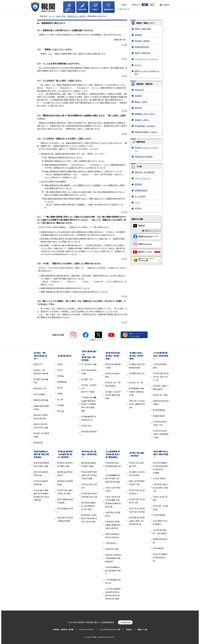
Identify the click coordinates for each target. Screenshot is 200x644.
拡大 (152, 5)
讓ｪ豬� (61, 376)
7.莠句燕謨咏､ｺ (111, 543)
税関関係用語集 (141, 190)
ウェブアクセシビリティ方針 (110, 629)
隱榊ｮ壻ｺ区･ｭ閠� (160, 395)
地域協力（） (142, 120)
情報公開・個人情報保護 (145, 172)
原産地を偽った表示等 (76, 16)
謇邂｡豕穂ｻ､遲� (89, 364)
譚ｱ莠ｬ (60, 370)
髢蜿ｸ (60, 399)
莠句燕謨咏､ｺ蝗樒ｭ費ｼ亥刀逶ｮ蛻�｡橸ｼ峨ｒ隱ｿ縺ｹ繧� (89, 518)
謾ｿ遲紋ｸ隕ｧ (87, 379)
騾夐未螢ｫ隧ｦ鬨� (41, 400)
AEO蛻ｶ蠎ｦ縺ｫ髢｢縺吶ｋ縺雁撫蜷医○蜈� (161, 434)
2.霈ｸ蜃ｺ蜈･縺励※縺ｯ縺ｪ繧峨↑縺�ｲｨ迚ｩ (161, 488)
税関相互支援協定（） (146, 132)
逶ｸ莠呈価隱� (159, 410)
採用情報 (138, 35)
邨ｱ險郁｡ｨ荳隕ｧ (136, 382)
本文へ (125, 5)
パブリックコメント (143, 178)
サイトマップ (124, 9)
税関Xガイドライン (97, 340)
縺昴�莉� (38, 442)
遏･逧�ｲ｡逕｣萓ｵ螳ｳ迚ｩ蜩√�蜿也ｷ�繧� (113, 395)
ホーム (52, 16)
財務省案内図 (126, 622)
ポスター (138, 65)
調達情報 (138, 184)
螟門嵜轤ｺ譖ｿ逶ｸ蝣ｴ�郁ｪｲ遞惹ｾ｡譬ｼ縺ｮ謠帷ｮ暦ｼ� (137, 521)
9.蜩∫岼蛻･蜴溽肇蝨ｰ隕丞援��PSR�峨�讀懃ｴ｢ (113, 558)
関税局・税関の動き (143, 53)
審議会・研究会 (141, 102)
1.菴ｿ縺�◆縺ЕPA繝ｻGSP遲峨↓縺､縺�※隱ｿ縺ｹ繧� (113, 478)
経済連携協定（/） (145, 126)
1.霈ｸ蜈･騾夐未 (159, 478)
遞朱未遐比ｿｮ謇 (41, 388)
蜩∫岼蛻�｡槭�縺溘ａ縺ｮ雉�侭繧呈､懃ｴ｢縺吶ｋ (88, 506)
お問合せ (138, 208)
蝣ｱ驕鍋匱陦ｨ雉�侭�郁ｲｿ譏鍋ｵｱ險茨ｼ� (136, 392)
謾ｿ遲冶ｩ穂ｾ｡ (87, 426)
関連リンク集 (142, 629)
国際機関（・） (145, 114)
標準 (145, 5)
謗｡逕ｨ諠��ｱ (40, 394)
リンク (137, 202)
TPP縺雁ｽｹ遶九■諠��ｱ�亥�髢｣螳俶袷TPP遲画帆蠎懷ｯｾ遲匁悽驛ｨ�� (89, 404)
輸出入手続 (61, 16)
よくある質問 (140, 196)
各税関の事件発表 (142, 47)
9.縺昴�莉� (158, 548)
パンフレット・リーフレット (146, 59)
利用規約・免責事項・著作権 (63, 629)
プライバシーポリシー (87, 629)
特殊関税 (138, 96)
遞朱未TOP (38, 364)
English (166, 5)
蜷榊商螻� (62, 382)
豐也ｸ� (61, 411)
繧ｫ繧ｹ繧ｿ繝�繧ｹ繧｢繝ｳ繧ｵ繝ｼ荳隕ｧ (160, 557)
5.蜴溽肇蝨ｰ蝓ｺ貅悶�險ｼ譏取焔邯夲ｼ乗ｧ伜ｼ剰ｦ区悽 (113, 525)
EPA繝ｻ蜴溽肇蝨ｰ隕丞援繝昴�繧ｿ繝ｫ (113, 466)
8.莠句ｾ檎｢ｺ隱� (112, 549)
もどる (124, 45)
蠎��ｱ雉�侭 (159, 416)
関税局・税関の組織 (143, 29)
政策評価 (138, 108)
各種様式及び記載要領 (144, 157)
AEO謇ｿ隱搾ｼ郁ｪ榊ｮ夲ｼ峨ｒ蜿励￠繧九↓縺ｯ (161, 377)
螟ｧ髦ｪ (60, 388)
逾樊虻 (60, 393)
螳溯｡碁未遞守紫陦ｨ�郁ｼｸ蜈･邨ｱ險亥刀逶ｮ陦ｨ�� (89, 475)
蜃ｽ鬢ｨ (60, 364)
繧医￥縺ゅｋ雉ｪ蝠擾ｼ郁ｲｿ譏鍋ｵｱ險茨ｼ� (137, 404)
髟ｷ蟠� (61, 405)
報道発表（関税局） (143, 41)
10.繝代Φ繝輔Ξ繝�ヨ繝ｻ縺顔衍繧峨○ (113, 570)
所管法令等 (139, 90)
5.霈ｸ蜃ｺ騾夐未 (159, 515)
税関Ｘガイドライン (153, 231)
